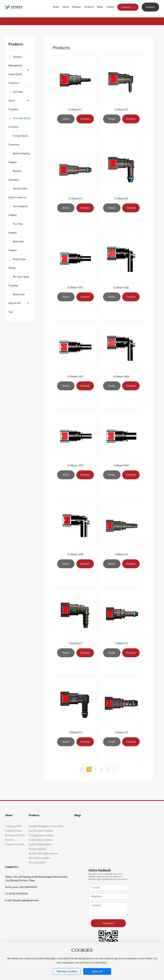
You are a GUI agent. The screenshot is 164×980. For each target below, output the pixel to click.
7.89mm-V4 (76, 732)
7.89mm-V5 (121, 732)
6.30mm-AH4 (121, 376)
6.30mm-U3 (76, 198)
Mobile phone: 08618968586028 (21, 887)
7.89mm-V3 (121, 643)
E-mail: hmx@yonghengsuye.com (22, 900)
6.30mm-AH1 (75, 287)
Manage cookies (67, 971)
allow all (97, 971)
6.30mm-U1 (76, 109)
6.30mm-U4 (121, 198)
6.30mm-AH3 (75, 376)
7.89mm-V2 (76, 643)
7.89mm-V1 (121, 554)
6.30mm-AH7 (121, 465)
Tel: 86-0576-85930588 (16, 894)
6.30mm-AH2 (121, 287)
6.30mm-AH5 (75, 465)
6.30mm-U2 (121, 109)
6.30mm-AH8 (75, 554)
